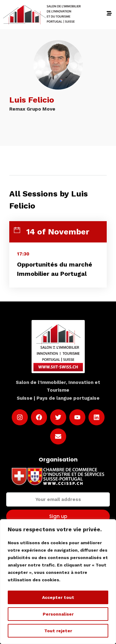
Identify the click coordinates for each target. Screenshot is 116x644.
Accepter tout (58, 597)
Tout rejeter (58, 631)
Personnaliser (58, 614)
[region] (58, 582)
